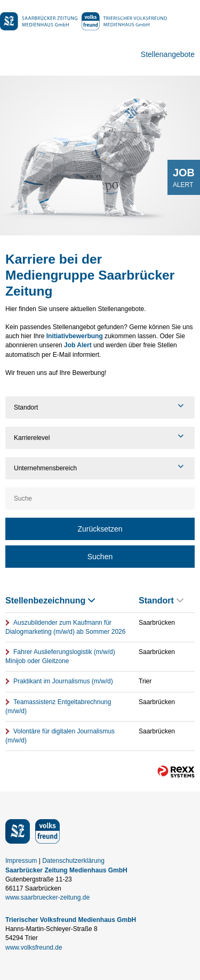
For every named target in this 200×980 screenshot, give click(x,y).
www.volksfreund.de (34, 948)
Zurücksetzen (100, 529)
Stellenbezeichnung (50, 601)
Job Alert (78, 345)
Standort (161, 601)
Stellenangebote (168, 54)
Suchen (100, 557)
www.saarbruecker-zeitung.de (47, 897)
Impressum (21, 861)
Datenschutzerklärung (73, 861)
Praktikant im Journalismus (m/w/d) (63, 681)
